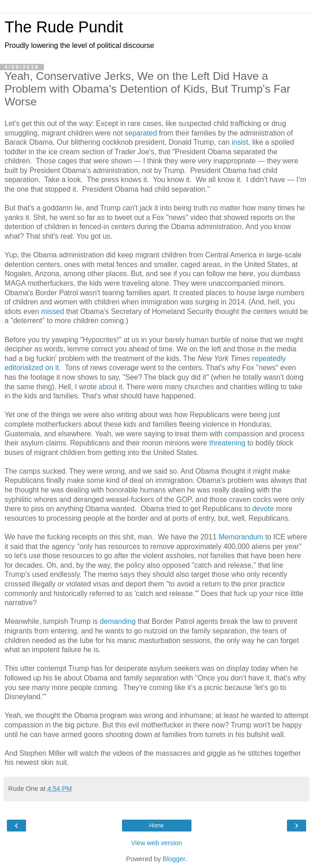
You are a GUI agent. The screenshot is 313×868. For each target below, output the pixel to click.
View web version (157, 843)
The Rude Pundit (64, 27)
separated (141, 133)
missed (53, 311)
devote (263, 509)
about (108, 387)
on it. (53, 368)
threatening (227, 443)
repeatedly (269, 358)
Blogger (174, 859)
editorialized (24, 368)
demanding (117, 621)
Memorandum (242, 537)
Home (156, 826)
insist (240, 142)
